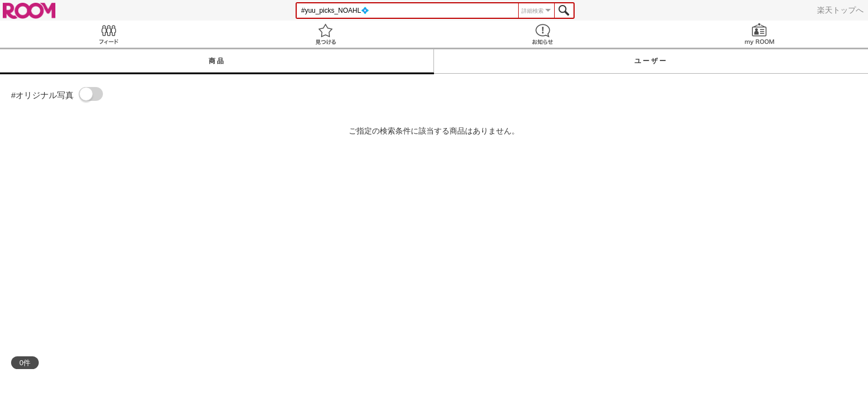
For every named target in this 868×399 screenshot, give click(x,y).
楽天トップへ (840, 10)
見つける (325, 34)
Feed (108, 34)
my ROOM (759, 34)
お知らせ (542, 34)
